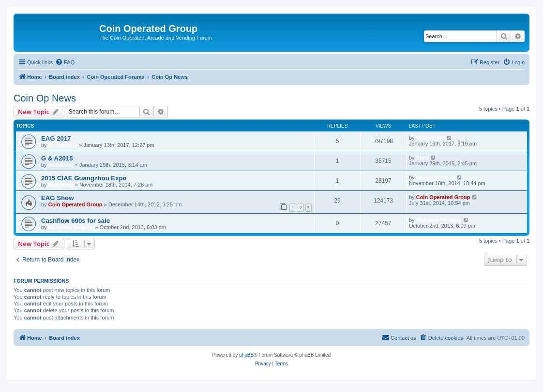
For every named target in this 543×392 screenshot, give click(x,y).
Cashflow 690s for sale (75, 221)
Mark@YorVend (436, 177)
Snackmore (430, 138)
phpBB (246, 355)
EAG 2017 (56, 138)
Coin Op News (45, 98)
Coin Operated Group (75, 204)
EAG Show (57, 198)
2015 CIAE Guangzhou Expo (84, 178)
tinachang (61, 165)
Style (422, 158)
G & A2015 (57, 158)
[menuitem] (65, 62)
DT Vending (63, 145)
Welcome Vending (71, 227)
